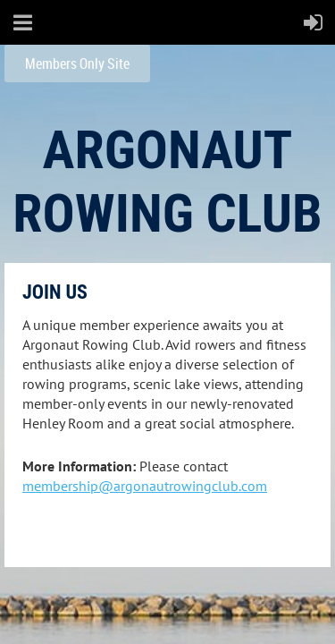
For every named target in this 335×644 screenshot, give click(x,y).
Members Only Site (77, 64)
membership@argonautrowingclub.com (145, 486)
